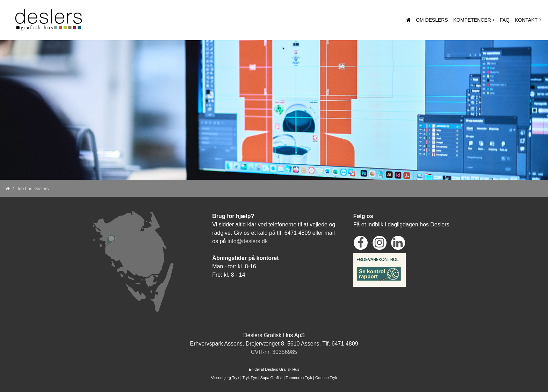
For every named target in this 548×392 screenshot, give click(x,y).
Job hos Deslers (33, 188)
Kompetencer (472, 20)
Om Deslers (432, 20)
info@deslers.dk (248, 241)
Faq (505, 20)
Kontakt (526, 20)
